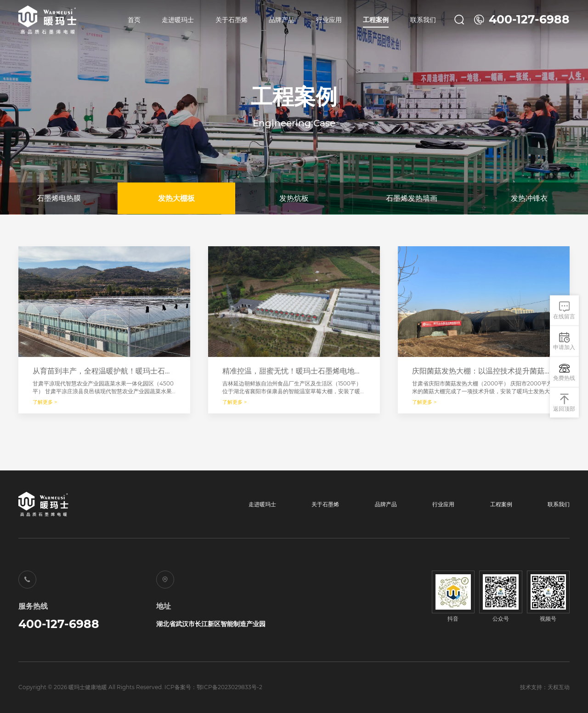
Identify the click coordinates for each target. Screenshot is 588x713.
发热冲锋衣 (529, 198)
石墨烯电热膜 (59, 198)
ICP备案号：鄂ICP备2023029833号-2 (213, 687)
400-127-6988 (59, 624)
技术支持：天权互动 (545, 687)
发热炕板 (294, 198)
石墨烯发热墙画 (412, 198)
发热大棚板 (176, 198)
